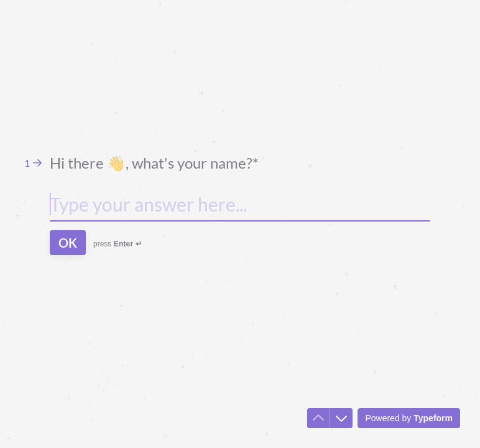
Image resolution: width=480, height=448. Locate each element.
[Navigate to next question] (341, 418)
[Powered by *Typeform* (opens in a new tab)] (409, 418)
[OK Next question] (68, 243)
